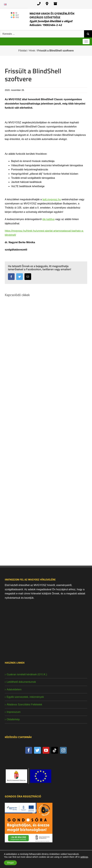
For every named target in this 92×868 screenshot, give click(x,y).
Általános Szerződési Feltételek (24, 705)
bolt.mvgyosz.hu (52, 199)
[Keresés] (88, 34)
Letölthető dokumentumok (21, 682)
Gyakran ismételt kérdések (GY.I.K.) (27, 674)
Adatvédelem (14, 689)
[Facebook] (29, 750)
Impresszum (14, 712)
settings (84, 857)
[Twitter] (37, 750)
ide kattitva (48, 219)
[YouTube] (46, 750)
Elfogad (10, 863)
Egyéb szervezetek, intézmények (25, 697)
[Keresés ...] (42, 34)
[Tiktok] (55, 750)
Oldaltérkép (13, 719)
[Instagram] (63, 750)
